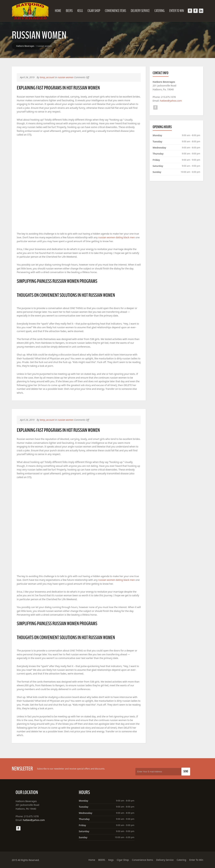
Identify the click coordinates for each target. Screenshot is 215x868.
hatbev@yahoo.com (171, 101)
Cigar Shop (94, 11)
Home (58, 11)
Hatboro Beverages (25, 46)
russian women (66, 77)
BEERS (69, 11)
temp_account (47, 77)
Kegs (80, 11)
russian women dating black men (117, 237)
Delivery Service (140, 11)
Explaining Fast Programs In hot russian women (58, 88)
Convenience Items (115, 11)
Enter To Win (177, 11)
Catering (159, 11)
